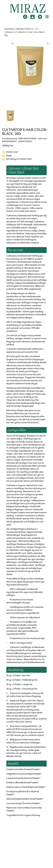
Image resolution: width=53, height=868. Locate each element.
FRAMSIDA (9, 29)
